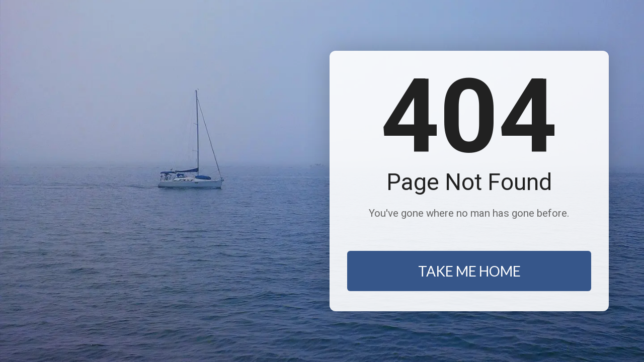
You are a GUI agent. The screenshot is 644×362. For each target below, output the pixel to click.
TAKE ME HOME (469, 271)
